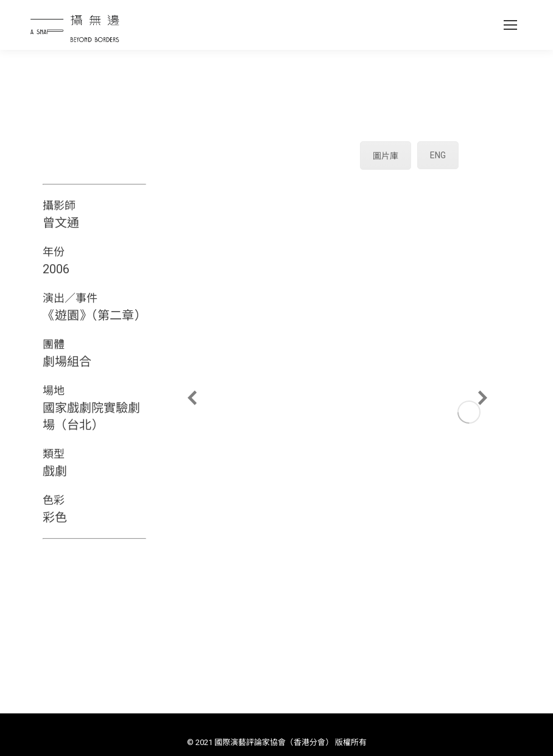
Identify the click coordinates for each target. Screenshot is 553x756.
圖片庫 (386, 156)
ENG (438, 155)
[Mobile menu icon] (510, 25)
